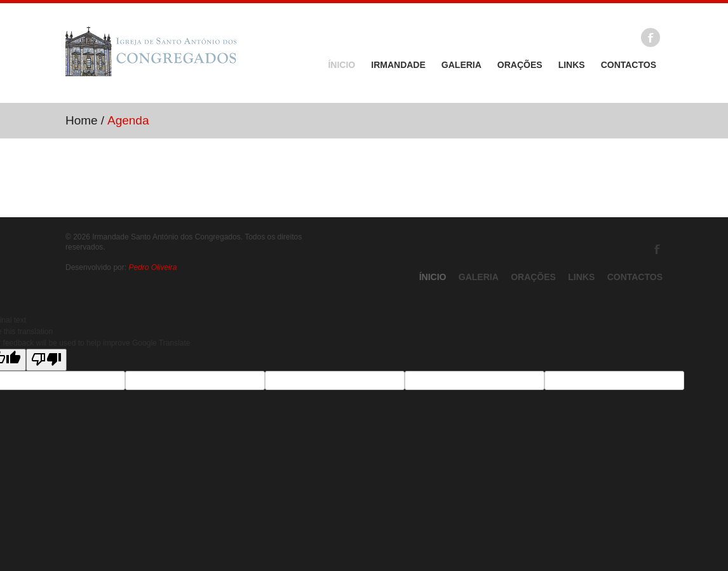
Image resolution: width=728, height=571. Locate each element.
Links (572, 65)
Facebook (650, 37)
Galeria (462, 65)
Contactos (629, 65)
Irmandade (398, 65)
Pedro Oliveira (152, 267)
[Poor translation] (46, 360)
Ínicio (341, 65)
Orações (520, 65)
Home (82, 120)
